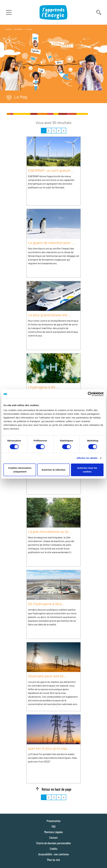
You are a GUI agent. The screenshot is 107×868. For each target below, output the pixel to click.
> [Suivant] (64, 130)
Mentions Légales (54, 832)
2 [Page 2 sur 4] (49, 130)
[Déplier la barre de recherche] (99, 12)
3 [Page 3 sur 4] (54, 130)
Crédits (54, 849)
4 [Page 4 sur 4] (59, 130)
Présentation (54, 821)
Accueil (8, 29)
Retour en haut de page (53, 789)
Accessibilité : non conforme (53, 854)
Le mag (29, 29)
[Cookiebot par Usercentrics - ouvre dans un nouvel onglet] (90, 394)
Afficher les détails (87, 458)
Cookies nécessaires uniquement (20, 470)
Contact (53, 837)
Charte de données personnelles (54, 843)
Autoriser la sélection (53, 470)
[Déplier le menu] (9, 12)
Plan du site (53, 860)
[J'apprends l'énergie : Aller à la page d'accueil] (54, 12)
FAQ (53, 826)
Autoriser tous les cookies (87, 470)
